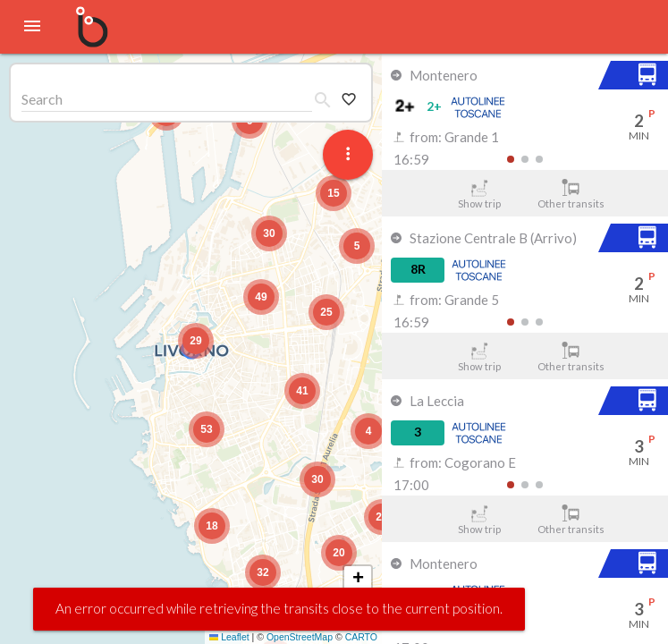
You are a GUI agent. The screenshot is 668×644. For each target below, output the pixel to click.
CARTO (361, 637)
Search (42, 99)
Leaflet (229, 637)
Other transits (571, 194)
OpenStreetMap (300, 637)
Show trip (479, 194)
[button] (196, 341)
